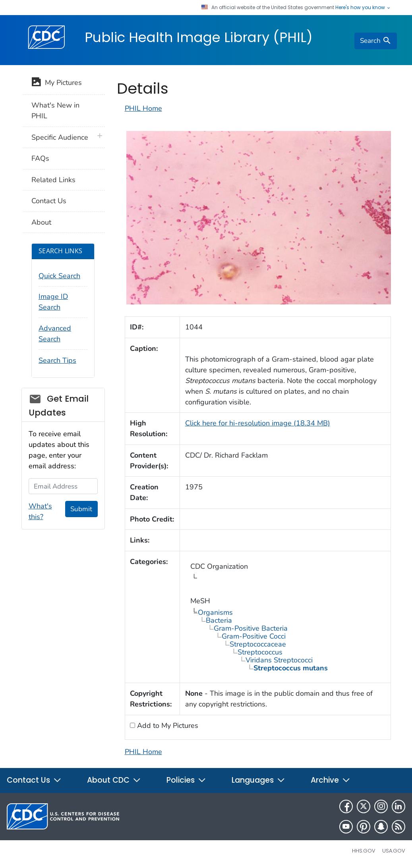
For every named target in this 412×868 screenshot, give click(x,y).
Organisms (215, 612)
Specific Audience (60, 137)
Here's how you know (363, 8)
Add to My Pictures (167, 726)
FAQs (40, 158)
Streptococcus (260, 652)
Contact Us (49, 201)
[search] (375, 41)
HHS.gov (364, 851)
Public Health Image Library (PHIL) (199, 37)
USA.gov (394, 851)
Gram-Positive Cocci (254, 636)
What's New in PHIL (55, 111)
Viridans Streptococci (279, 660)
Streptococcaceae (258, 644)
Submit (81, 509)
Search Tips (57, 360)
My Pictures (57, 83)
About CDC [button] (114, 780)
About (41, 222)
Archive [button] (331, 780)
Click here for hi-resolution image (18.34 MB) (258, 423)
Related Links (53, 180)
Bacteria (219, 620)
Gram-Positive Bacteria (251, 628)
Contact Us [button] (34, 780)
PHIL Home (143, 108)
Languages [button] (258, 780)
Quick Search (59, 276)
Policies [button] (186, 780)
